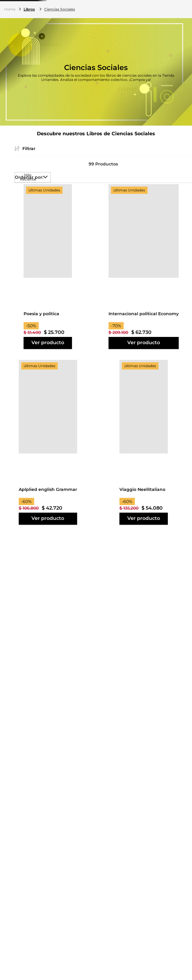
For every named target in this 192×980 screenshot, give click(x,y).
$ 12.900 (12, 409)
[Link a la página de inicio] (10, 46)
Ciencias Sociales (60, 46)
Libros (29, 46)
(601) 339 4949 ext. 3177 (89, 7)
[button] (23, 123)
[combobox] (83, 25)
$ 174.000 (33, 409)
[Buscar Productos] (124, 25)
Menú (10, 27)
